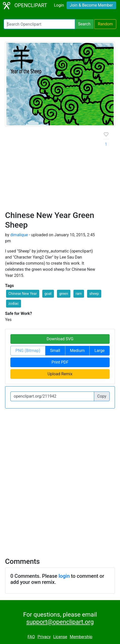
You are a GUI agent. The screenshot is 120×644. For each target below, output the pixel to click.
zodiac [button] (14, 303)
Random (105, 24)
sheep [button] (94, 294)
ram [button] (79, 294)
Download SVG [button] (60, 339)
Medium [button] (77, 351)
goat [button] (48, 294)
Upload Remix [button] (60, 374)
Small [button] (55, 351)
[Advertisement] (60, 171)
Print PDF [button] (60, 362)
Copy (102, 396)
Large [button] (99, 351)
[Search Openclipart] (39, 24)
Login (59, 5)
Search (84, 24)
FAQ (31, 637)
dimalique (19, 235)
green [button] (64, 294)
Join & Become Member (91, 5)
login (64, 576)
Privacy (44, 637)
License (60, 637)
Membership (81, 637)
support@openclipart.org (60, 622)
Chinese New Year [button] (23, 294)
